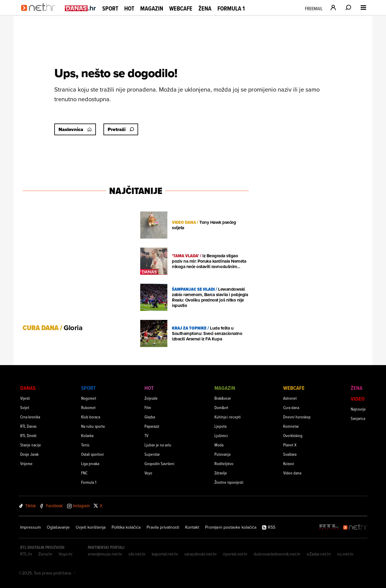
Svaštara (290, 454)
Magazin (152, 8)
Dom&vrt (221, 407)
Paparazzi (152, 426)
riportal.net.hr (235, 554)
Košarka (87, 435)
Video (358, 399)
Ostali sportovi (92, 454)
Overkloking (293, 435)
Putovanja (222, 454)
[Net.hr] (355, 527)
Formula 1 (231, 8)
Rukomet (88, 407)
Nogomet (89, 398)
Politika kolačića (126, 527)
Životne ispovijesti (229, 482)
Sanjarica (358, 418)
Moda (219, 445)
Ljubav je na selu (158, 445)
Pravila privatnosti (163, 527)
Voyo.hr (66, 554)
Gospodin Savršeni (159, 463)
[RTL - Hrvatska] (329, 527)
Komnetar (291, 426)
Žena (205, 8)
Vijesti (25, 398)
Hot (129, 8)
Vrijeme (26, 463)
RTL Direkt (28, 435)
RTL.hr (26, 554)
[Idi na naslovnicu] (40, 14)
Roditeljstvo (224, 463)
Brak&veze (223, 398)
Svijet (25, 407)
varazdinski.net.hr (201, 554)
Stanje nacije (31, 445)
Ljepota (220, 426)
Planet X (290, 445)
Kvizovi (289, 463)
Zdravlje (221, 473)
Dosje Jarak (29, 454)
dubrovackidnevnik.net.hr (277, 554)
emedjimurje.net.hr (105, 554)
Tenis (85, 445)
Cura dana (291, 407)
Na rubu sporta (93, 426)
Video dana (292, 473)
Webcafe (181, 8)
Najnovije (358, 409)
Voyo (148, 473)
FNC (84, 473)
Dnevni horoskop (297, 417)
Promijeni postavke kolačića (231, 527)
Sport (110, 8)
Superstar (152, 454)
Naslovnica (75, 129)
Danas (28, 388)
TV (146, 435)
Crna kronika (30, 417)
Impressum (30, 527)
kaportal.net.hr (165, 554)
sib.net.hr (137, 554)
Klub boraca (91, 417)
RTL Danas (28, 426)
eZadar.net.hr (319, 554)
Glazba (150, 417)
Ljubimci (221, 435)
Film (148, 407)
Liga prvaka (90, 463)
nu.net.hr (345, 554)
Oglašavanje (58, 527)
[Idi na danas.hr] (81, 8)
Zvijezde (151, 398)
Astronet (290, 398)
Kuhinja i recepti (228, 417)
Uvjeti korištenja (91, 527)
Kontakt (192, 527)
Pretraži (121, 129)
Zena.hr (45, 554)
